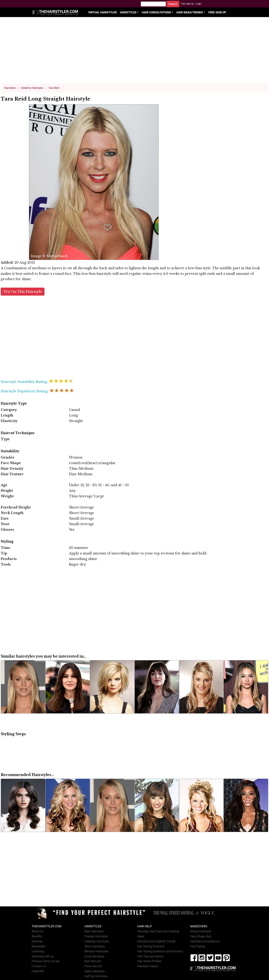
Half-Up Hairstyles (96, 976)
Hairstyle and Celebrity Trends (156, 941)
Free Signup (198, 946)
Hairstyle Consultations (205, 941)
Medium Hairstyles (97, 951)
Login (199, 4)
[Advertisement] (135, 52)
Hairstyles (128, 12)
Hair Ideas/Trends (190, 12)
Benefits (37, 936)
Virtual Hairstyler (103, 12)
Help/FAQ (38, 971)
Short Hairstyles (95, 946)
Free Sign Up (187, 4)
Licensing (38, 951)
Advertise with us (43, 956)
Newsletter (39, 946)
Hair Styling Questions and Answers (160, 951)
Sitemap (37, 941)
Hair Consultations (156, 12)
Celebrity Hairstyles (97, 941)
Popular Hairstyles (96, 936)
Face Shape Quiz (201, 936)
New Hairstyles (94, 931)
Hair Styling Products (151, 946)
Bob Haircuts (93, 961)
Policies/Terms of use (46, 961)
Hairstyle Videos (148, 966)
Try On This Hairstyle (23, 292)
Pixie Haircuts (93, 966)
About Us (38, 931)
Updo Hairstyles (95, 971)
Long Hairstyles (95, 956)
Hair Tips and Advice (151, 956)
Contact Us (39, 966)
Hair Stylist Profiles (150, 961)
